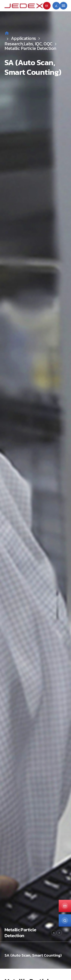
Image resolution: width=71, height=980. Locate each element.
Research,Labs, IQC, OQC (28, 44)
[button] (54, 933)
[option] (35, 484)
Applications (26, 38)
